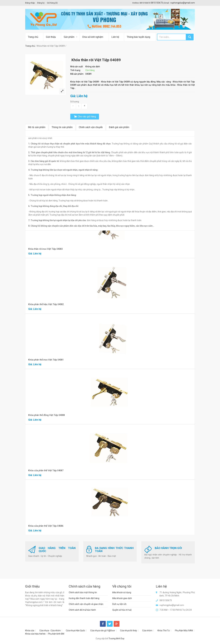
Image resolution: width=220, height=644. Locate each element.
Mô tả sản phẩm (37, 127)
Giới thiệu (51, 37)
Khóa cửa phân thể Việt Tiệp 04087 (46, 470)
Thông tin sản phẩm (62, 127)
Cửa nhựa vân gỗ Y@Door (103, 631)
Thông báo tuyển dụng (138, 37)
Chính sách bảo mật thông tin (83, 592)
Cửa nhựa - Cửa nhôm (50, 631)
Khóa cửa (30, 631)
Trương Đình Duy (116, 638)
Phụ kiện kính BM (56, 634)
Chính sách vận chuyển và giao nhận (86, 604)
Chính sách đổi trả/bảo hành (82, 610)
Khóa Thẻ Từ (164, 631)
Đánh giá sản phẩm (119, 127)
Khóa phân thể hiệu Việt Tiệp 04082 (46, 304)
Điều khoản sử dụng (122, 592)
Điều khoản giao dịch (122, 598)
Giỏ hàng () (52, 3)
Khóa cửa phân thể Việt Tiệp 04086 (46, 526)
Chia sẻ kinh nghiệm (93, 37)
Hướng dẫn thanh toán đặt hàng (84, 598)
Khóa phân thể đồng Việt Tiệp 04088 (47, 415)
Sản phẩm (69, 37)
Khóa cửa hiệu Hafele (35, 634)
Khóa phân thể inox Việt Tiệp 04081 (46, 360)
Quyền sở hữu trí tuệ (122, 610)
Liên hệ (115, 37)
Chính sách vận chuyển (91, 127)
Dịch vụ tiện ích (119, 604)
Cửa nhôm (147, 631)
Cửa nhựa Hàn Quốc (75, 631)
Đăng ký (41, 3)
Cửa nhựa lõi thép (129, 631)
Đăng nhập (30, 3)
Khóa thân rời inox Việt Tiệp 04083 (45, 249)
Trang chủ (33, 37)
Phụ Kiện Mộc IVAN (184, 631)
